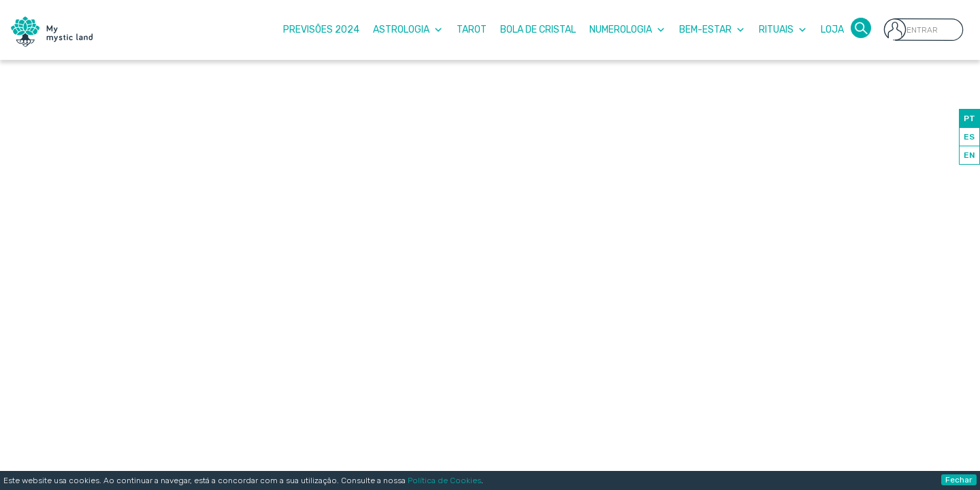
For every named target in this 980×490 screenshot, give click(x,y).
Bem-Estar (712, 30)
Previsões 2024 (321, 30)
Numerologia (627, 30)
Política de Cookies (444, 480)
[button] (861, 27)
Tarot (472, 30)
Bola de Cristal (538, 30)
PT (969, 118)
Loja (832, 30)
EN (969, 155)
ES (969, 137)
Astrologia (408, 30)
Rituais (783, 30)
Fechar (959, 480)
